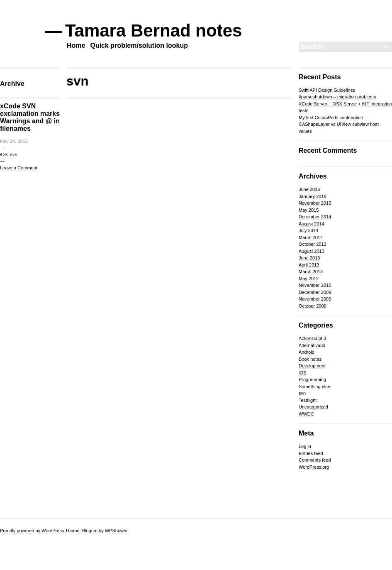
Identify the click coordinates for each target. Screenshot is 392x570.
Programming (312, 379)
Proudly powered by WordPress (32, 531)
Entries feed (311, 453)
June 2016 (309, 189)
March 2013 (311, 272)
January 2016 (313, 196)
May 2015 (309, 210)
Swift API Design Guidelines (327, 90)
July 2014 (308, 230)
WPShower (116, 531)
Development (312, 366)
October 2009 (313, 306)
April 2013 (309, 265)
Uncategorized (313, 407)
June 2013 (309, 258)
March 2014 (311, 237)
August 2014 (312, 224)
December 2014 (315, 217)
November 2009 (315, 299)
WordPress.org (314, 467)
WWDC (306, 414)
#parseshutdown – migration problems (337, 97)
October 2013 (313, 244)
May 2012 (309, 279)
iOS (4, 154)
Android (307, 352)
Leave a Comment (19, 168)
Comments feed (315, 460)
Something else (314, 387)
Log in (305, 446)
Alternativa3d (312, 345)
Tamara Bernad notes (154, 31)
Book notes (310, 359)
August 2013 (312, 251)
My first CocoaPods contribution (331, 117)
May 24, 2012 (14, 141)
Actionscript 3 (312, 338)
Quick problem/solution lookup (139, 45)
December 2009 (315, 292)
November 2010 (315, 285)
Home (76, 45)
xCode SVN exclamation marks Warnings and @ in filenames (30, 117)
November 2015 (315, 203)
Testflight (308, 400)
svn (13, 154)
